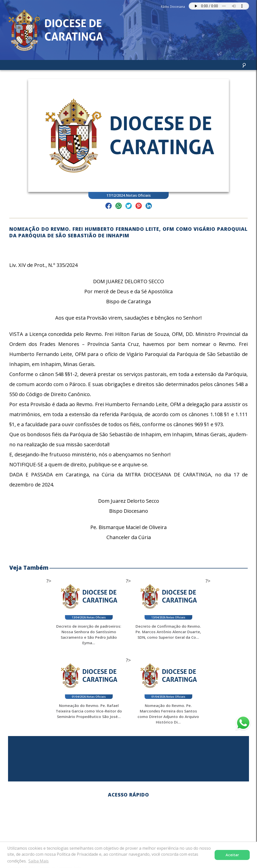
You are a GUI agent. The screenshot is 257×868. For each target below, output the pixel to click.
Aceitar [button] (232, 855)
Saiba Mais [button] (39, 861)
